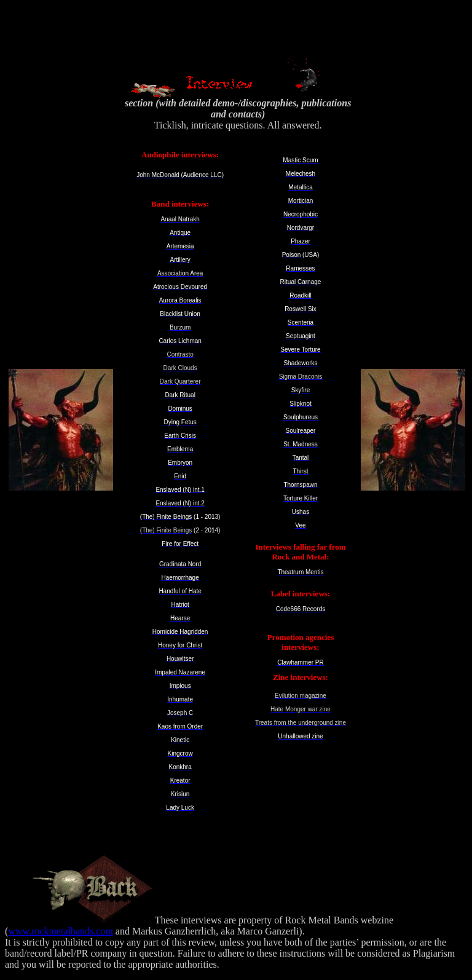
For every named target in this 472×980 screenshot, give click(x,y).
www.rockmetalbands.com (60, 931)
